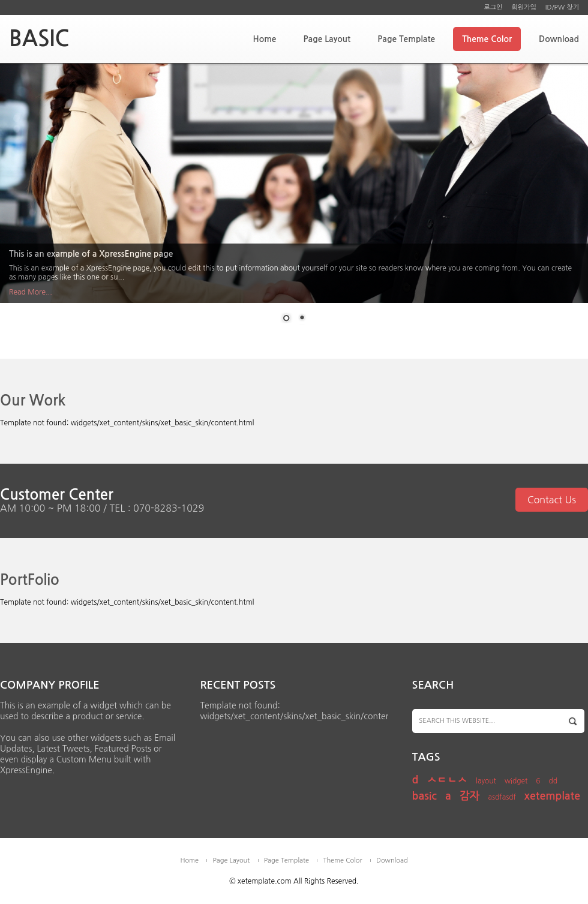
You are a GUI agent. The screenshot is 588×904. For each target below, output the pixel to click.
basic (424, 796)
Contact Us (552, 500)
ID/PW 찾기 (562, 7)
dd (553, 781)
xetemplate (552, 796)
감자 (470, 796)
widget (516, 781)
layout (486, 781)
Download (559, 39)
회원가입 (523, 7)
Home (264, 39)
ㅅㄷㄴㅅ (447, 780)
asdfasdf (502, 797)
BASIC (39, 39)
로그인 (493, 7)
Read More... (31, 292)
